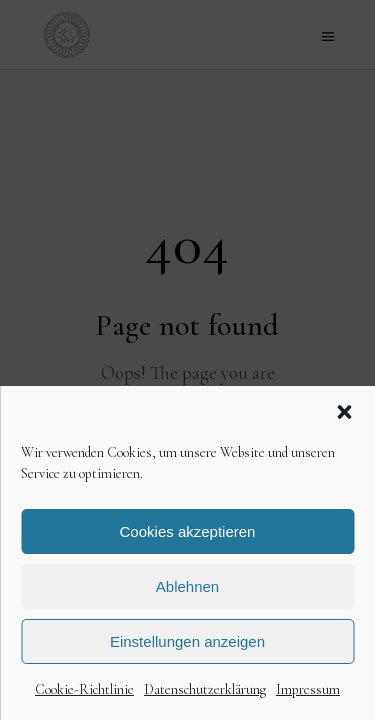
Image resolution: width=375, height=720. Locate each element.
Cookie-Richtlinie (84, 689)
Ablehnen (187, 586)
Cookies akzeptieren (188, 531)
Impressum (308, 689)
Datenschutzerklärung (205, 689)
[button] (344, 412)
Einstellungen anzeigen (187, 641)
